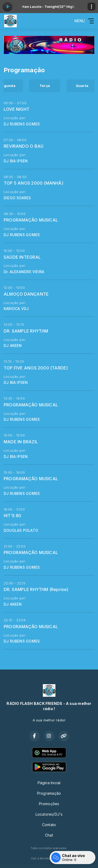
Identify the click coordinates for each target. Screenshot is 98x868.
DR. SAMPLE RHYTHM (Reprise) (36, 589)
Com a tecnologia (49, 858)
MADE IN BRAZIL (21, 442)
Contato (49, 825)
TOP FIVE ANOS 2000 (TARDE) (36, 368)
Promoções (49, 804)
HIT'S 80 (13, 516)
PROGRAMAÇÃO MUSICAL (31, 220)
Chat (49, 835)
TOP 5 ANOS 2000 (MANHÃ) (33, 183)
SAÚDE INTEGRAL (22, 257)
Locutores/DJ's (49, 814)
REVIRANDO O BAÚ (24, 146)
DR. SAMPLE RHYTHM (26, 331)
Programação (49, 793)
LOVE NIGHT (16, 109)
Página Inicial (49, 783)
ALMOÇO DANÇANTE (26, 294)
